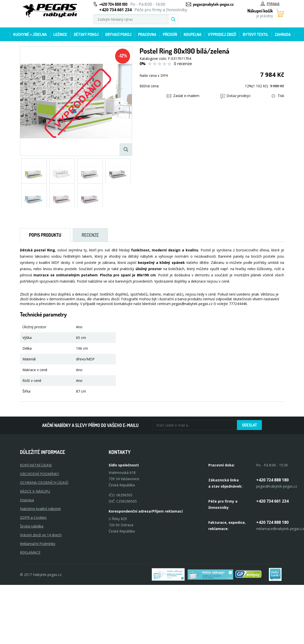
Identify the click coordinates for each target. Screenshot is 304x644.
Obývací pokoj (118, 34)
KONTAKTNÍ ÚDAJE (36, 465)
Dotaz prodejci (235, 96)
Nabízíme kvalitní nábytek (40, 509)
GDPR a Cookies (33, 517)
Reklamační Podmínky (38, 544)
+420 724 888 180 (113, 4)
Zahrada (283, 34)
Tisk (278, 96)
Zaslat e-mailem (183, 96)
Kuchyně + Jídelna (30, 34)
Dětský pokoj (86, 34)
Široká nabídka (32, 526)
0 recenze (183, 64)
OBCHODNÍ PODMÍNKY (39, 474)
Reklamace (30, 552)
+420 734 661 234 (272, 501)
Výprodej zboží (222, 34)
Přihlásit (270, 4)
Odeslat (249, 425)
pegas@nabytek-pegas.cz (213, 4)
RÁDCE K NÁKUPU (35, 491)
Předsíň (170, 34)
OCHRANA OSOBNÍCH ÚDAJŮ (44, 483)
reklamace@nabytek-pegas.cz (280, 529)
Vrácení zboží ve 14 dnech (41, 535)
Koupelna (192, 34)
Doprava (27, 500)
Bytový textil (256, 34)
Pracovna (147, 34)
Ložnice (60, 34)
